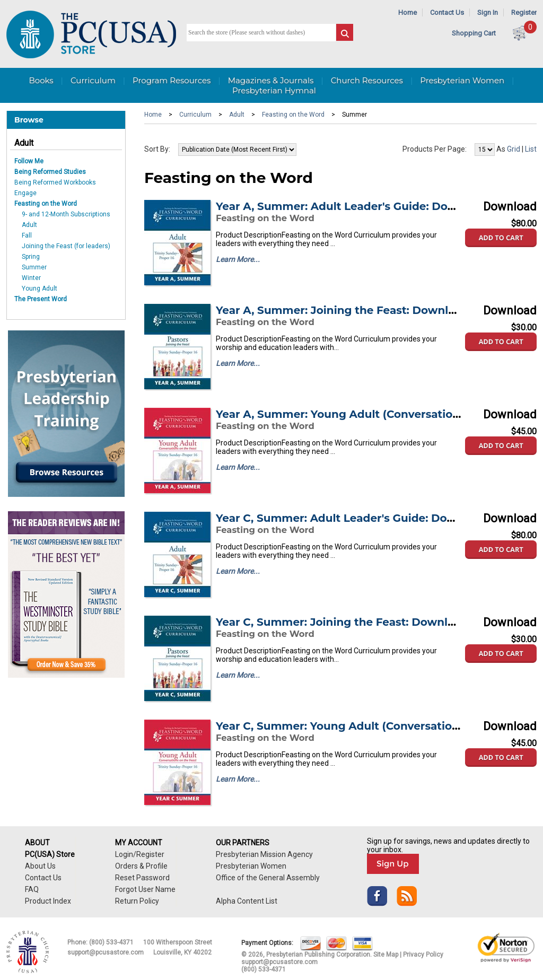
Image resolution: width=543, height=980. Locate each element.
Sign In (488, 12)
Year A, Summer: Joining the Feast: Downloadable (354, 310)
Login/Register (140, 854)
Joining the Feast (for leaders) (66, 246)
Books (41, 80)
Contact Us (447, 12)
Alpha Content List (247, 901)
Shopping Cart (474, 33)
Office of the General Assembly (268, 878)
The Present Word (41, 299)
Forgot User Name (145, 889)
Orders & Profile (141, 866)
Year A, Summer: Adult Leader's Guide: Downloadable (364, 206)
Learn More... (238, 259)
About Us (40, 866)
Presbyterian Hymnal (274, 90)
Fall (27, 235)
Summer (34, 267)
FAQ (32, 889)
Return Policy (137, 901)
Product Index (48, 901)
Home (408, 12)
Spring (31, 257)
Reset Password (142, 878)
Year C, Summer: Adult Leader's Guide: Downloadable (364, 518)
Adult (24, 143)
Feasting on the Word (46, 204)
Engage (25, 193)
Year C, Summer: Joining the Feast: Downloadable (354, 622)
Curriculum (93, 80)
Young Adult (40, 288)
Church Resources (367, 80)
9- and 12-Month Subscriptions (66, 214)
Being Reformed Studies (50, 172)
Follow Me (29, 161)
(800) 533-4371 (111, 942)
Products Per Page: (435, 149)
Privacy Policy (423, 955)
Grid (514, 149)
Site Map (386, 955)
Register (524, 12)
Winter (31, 278)
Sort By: (157, 149)
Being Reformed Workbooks (55, 182)
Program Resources (172, 80)
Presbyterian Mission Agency (264, 854)
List (531, 149)
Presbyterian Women (462, 80)
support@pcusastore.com (106, 952)
